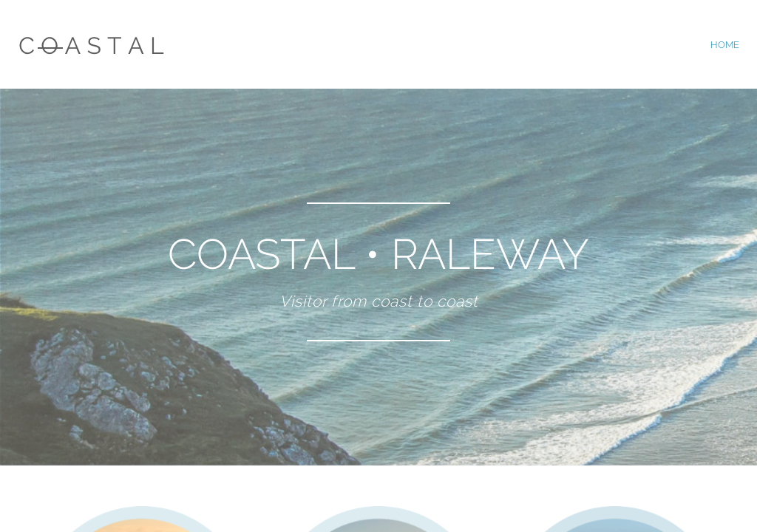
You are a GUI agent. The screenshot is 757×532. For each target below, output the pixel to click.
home (725, 45)
